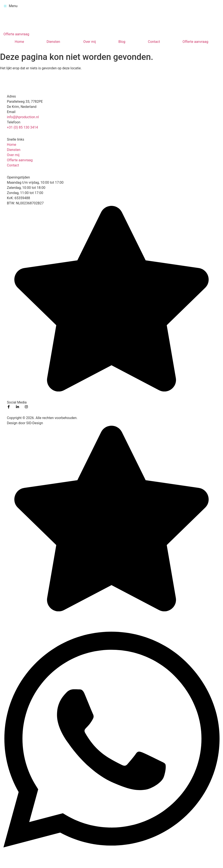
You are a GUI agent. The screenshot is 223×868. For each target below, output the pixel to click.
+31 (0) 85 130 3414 (22, 127)
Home (19, 42)
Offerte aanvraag (195, 42)
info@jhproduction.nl (23, 117)
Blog (122, 42)
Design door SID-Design (25, 423)
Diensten (53, 42)
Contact (154, 42)
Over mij (90, 42)
